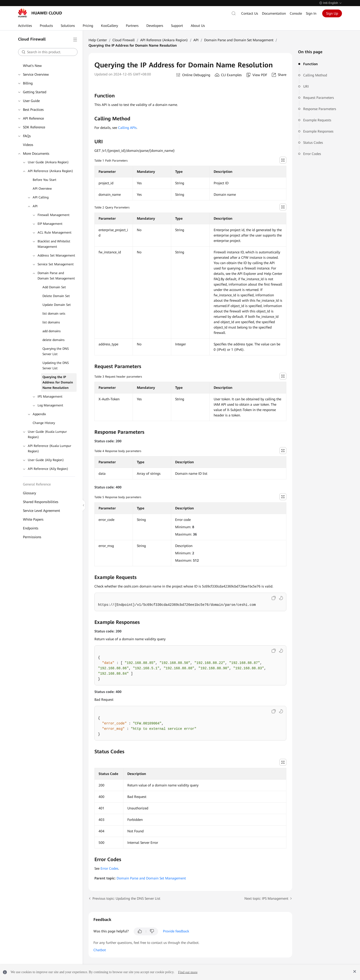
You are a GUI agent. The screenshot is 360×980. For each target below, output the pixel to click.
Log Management (50, 405)
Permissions (32, 537)
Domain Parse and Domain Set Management (56, 276)
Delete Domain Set (56, 296)
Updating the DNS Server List (56, 366)
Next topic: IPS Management (266, 898)
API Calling (41, 197)
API (35, 206)
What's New (32, 66)
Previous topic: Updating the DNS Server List (126, 898)
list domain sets (54, 314)
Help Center (98, 40)
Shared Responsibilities (41, 502)
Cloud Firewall (124, 40)
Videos (28, 145)
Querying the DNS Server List (56, 351)
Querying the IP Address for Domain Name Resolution (58, 382)
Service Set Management (56, 264)
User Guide (31, 101)
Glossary (30, 493)
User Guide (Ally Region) (46, 460)
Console (296, 13)
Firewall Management (54, 215)
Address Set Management (56, 255)
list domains (51, 322)
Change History (44, 423)
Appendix (39, 414)
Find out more (188, 972)
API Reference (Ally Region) (48, 469)
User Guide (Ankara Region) (48, 162)
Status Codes (313, 143)
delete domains (54, 340)
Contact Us (250, 13)
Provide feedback (176, 931)
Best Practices (33, 110)
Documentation (274, 13)
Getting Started (35, 92)
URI (306, 86)
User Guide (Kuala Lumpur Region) (47, 434)
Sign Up (332, 13)
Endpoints (31, 528)
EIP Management (50, 224)
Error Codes (312, 154)
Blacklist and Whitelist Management (54, 244)
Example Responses (318, 131)
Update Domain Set (57, 305)
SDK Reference (34, 127)
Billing (28, 83)
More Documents (36, 154)
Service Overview (36, 74)
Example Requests (317, 120)
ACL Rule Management (55, 232)
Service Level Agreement (41, 511)
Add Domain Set (54, 287)
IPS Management (50, 397)
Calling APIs (127, 128)
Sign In (311, 13)
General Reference (37, 484)
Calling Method (315, 75)
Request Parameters (319, 98)
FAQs (27, 136)
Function (310, 64)
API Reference (33, 118)
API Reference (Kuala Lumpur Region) (50, 449)
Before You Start (45, 180)
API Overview (42, 189)
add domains (52, 331)
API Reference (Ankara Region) (50, 171)
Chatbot (100, 950)
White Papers (33, 519)
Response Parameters (320, 109)
